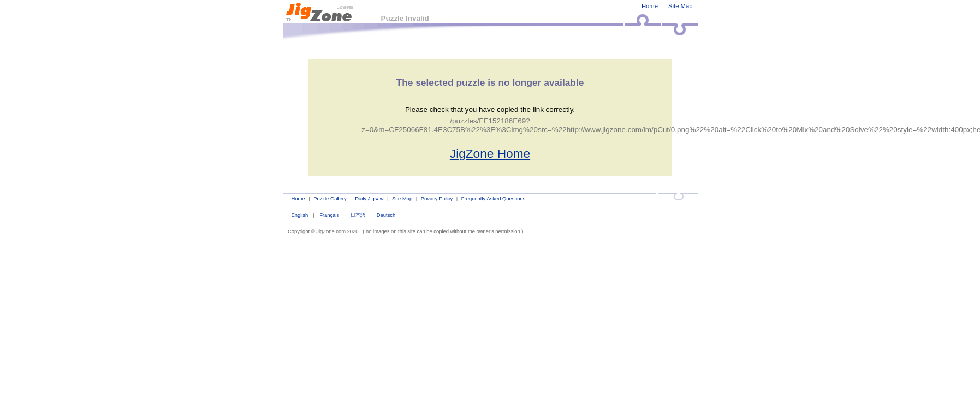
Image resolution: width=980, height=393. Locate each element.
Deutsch (386, 215)
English (299, 215)
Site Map (680, 6)
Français (329, 215)
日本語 (358, 215)
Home (650, 6)
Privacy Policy (437, 198)
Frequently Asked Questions (493, 198)
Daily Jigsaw (369, 198)
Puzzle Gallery (330, 198)
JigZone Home (490, 153)
